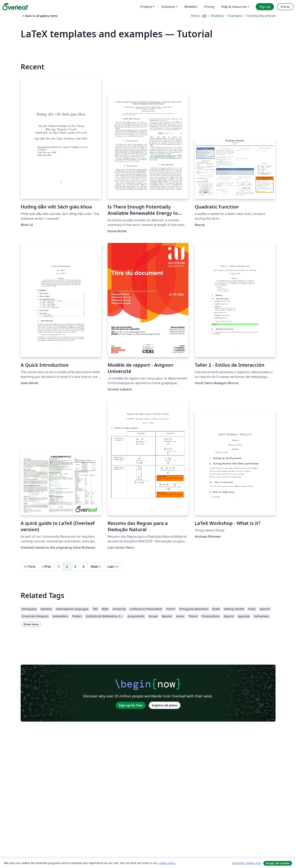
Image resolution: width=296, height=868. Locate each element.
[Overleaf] (15, 7)
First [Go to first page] (30, 567)
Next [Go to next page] (96, 567)
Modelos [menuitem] (191, 7)
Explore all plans (165, 705)
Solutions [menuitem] (168, 7)
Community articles (261, 16)
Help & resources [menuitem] (234, 7)
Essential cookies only (247, 863)
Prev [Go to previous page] (47, 567)
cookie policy (167, 863)
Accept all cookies (278, 863)
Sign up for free (131, 705)
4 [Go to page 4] (83, 567)
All (204, 16)
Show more (31, 624)
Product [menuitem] (146, 7)
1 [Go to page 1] (59, 567)
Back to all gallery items (40, 16)
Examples (235, 16)
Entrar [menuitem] (285, 7)
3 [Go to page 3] (75, 567)
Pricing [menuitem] (209, 7)
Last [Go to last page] (113, 567)
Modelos (217, 16)
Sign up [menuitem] (265, 7)
